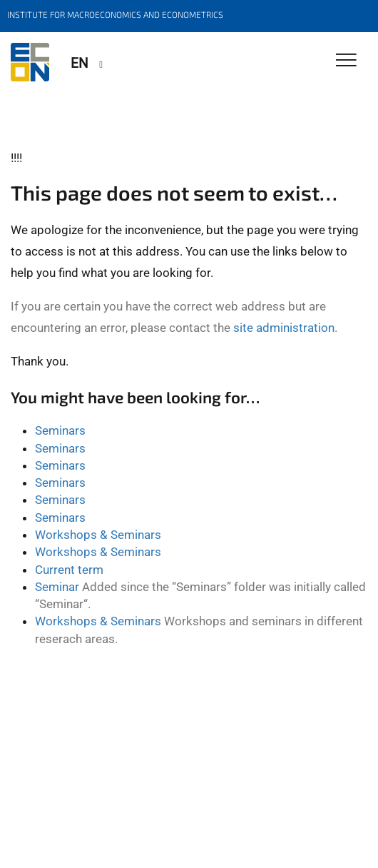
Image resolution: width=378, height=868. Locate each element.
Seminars (60, 430)
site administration (284, 328)
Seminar (57, 587)
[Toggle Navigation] (346, 61)
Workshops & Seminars (98, 535)
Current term (69, 570)
